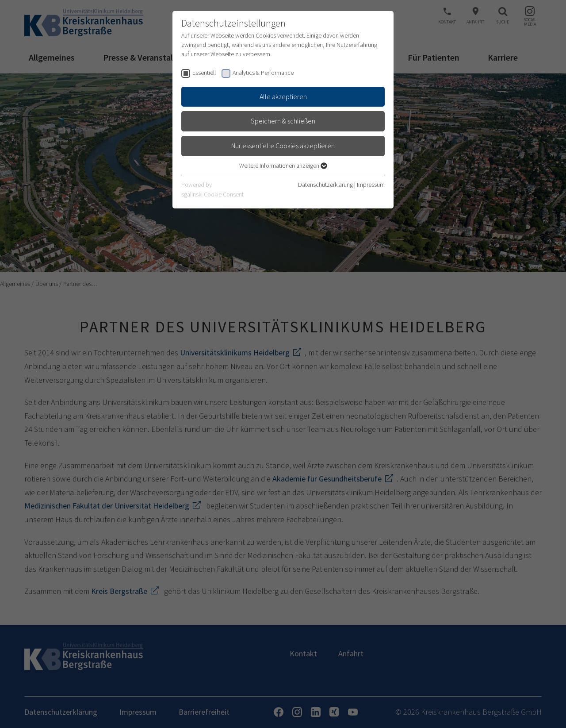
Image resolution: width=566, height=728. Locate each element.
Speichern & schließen (283, 121)
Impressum (371, 185)
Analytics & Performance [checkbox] (263, 73)
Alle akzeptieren (283, 96)
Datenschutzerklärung (325, 185)
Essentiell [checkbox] (204, 73)
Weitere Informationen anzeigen (283, 166)
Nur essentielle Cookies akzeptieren (283, 146)
